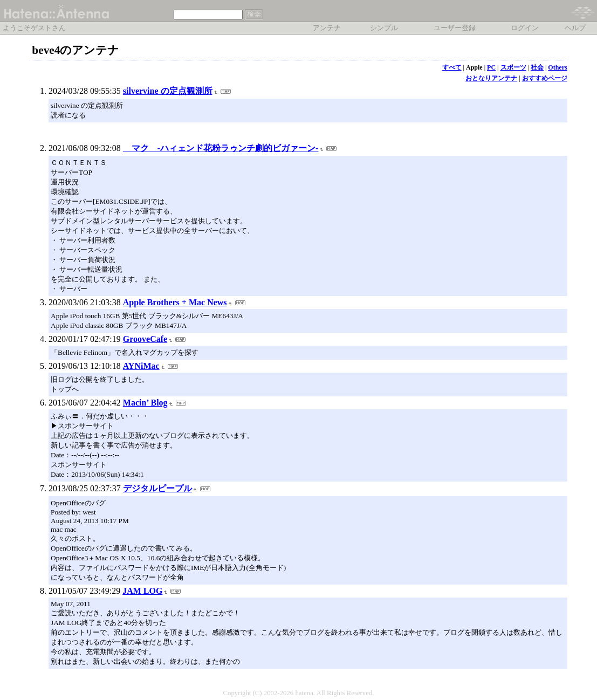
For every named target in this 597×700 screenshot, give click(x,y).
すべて (452, 67)
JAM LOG (142, 591)
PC (491, 67)
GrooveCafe (145, 339)
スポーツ (513, 67)
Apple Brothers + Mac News (175, 302)
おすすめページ (545, 78)
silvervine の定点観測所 (168, 91)
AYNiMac (141, 366)
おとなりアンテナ (491, 78)
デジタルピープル (157, 488)
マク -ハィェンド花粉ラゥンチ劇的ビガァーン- (221, 148)
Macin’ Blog (145, 403)
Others (557, 67)
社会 (537, 67)
